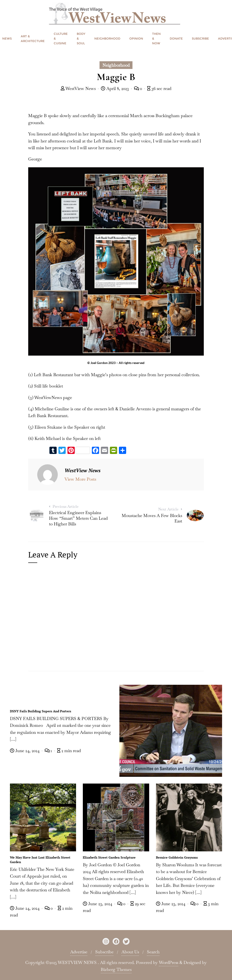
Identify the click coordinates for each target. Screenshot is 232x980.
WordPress (169, 962)
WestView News (79, 89)
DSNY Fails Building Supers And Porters (41, 711)
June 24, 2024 (25, 751)
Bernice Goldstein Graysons (177, 857)
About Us (130, 952)
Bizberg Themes (116, 969)
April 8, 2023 (115, 89)
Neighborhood (116, 65)
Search (153, 952)
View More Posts (80, 479)
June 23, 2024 (98, 904)
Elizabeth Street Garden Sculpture (109, 857)
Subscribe (104, 952)
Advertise (79, 952)
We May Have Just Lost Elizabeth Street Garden (40, 860)
